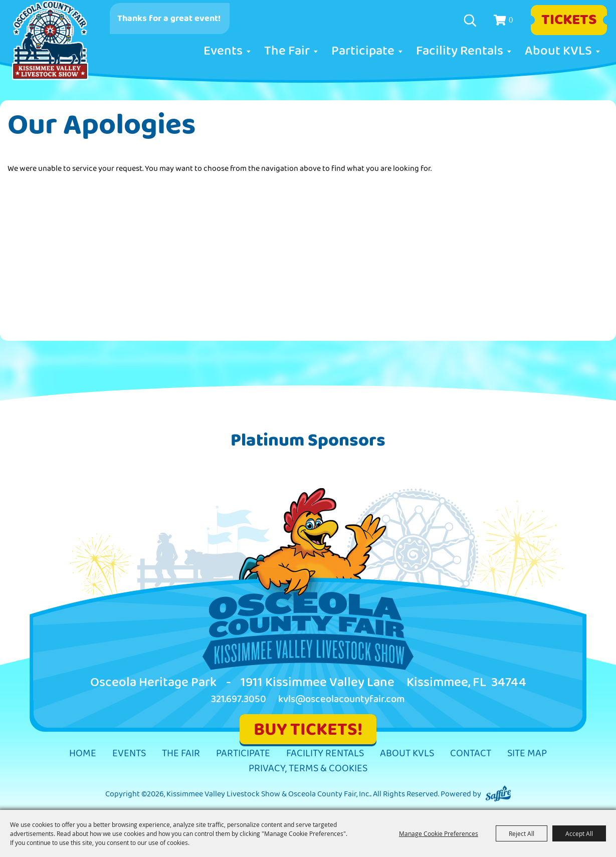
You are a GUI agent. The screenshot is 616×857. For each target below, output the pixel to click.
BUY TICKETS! (308, 729)
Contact (471, 754)
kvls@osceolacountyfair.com (342, 699)
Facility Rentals (460, 51)
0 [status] (511, 20)
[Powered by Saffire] (498, 794)
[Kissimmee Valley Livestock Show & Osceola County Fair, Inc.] (50, 41)
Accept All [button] (579, 833)
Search (471, 21)
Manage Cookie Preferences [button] (439, 833)
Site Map (527, 754)
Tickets (569, 20)
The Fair (287, 51)
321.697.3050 (239, 699)
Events (223, 51)
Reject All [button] (522, 833)
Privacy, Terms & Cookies (308, 769)
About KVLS (558, 51)
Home (83, 754)
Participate (363, 51)
